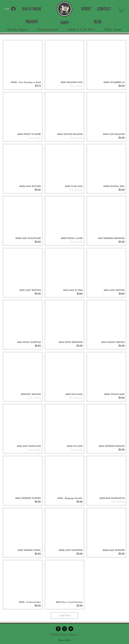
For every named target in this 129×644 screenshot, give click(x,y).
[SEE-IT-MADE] (32, 9)
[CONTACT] (104, 9)
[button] (121, 9)
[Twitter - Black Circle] (71, 629)
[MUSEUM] (32, 22)
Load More (65, 616)
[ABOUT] (86, 9)
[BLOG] (98, 22)
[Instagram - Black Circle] (64, 629)
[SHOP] (65, 23)
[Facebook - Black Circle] (58, 629)
